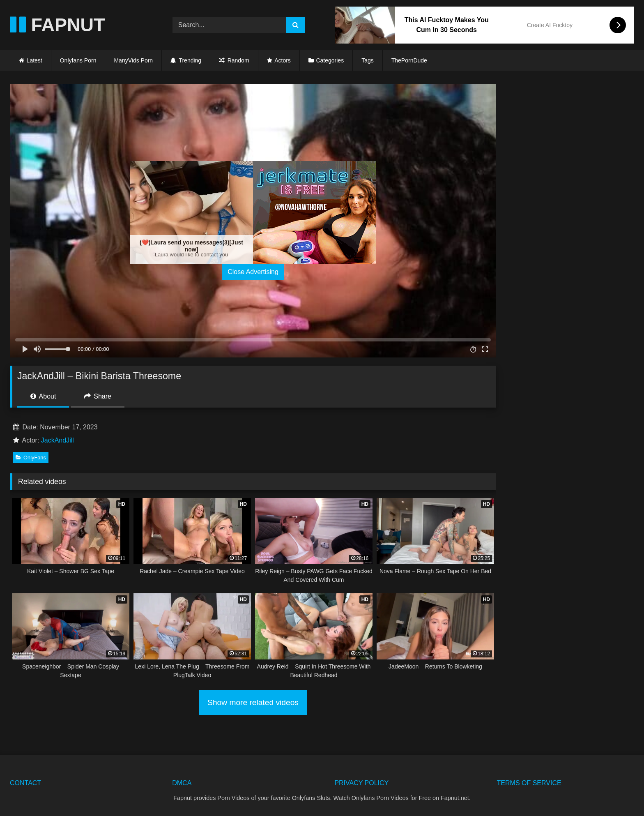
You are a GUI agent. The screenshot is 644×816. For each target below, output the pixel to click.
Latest (34, 60)
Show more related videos (253, 702)
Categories (330, 60)
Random (234, 60)
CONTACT (25, 783)
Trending (186, 60)
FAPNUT (57, 25)
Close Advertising (253, 272)
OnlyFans (31, 458)
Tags (368, 60)
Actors (283, 60)
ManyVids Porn (133, 60)
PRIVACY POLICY (361, 783)
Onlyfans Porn (78, 60)
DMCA (182, 783)
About (43, 396)
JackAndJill (57, 440)
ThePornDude (409, 60)
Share (98, 396)
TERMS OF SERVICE (529, 783)
